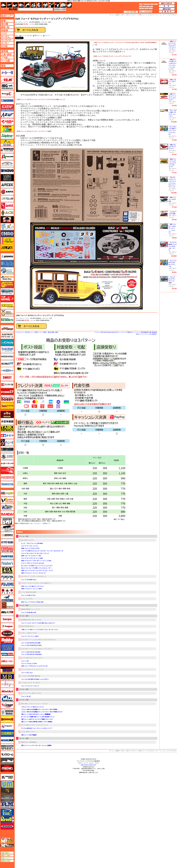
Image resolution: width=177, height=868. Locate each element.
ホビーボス (7, 654)
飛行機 (9, 5)
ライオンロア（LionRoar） (7, 791)
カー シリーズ (35, 609)
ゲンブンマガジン (7, 306)
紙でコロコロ (7, 264)
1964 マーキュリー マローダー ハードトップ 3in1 (36, 561)
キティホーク (7, 271)
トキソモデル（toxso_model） (7, 456)
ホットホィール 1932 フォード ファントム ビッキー (37, 566)
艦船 (15, 5)
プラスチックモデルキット (38, 576)
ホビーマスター (7, 661)
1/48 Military (33, 742)
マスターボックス (7, 677)
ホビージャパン (7, 640)
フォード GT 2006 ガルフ (29, 580)
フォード (47, 36)
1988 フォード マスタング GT (30, 548)
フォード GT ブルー (27, 673)
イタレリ (24, 633)
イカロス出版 (7, 150)
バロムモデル (7, 507)
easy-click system (31, 592)
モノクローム (7, 754)
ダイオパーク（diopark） (7, 414)
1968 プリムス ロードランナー (172, 147)
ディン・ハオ (7, 442)
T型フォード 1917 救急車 (29, 735)
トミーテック (7, 463)
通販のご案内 (7, 855)
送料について (7, 858)
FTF (7, 220)
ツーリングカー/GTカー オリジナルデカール (42, 640)
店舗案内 (167, 12)
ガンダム (39, 5)
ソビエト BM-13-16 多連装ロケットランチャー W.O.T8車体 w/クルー (42, 712)
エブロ (7, 234)
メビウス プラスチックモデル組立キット (40, 583)
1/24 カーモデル (36, 620)
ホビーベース (7, 647)
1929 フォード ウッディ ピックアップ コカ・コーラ (37, 571)
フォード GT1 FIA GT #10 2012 (31, 652)
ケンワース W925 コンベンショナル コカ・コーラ (173, 246)
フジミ (7, 584)
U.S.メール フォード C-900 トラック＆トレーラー (36, 568)
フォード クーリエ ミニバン (30, 546)
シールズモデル (7, 350)
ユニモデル (7, 777)
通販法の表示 (7, 861)
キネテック (7, 278)
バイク (27, 5)
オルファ (7, 248)
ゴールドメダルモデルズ (7, 313)
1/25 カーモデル (23, 22)
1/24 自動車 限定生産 (34, 676)
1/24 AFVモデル (29, 626)
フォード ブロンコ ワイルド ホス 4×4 (33, 563)
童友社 (7, 449)
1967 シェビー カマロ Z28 (172, 199)
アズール (7, 115)
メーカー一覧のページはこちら (7, 73)
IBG (7, 87)
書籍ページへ (7, 66)
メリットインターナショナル (7, 726)
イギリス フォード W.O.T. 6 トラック (32, 707)
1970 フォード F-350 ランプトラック (32, 586)
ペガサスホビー (7, 605)
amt (17, 318)
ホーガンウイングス (7, 626)
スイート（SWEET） (7, 378)
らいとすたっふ (7, 798)
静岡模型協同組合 (7, 357)
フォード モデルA (26, 36)
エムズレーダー (7, 840)
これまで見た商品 (131, 12)
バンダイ (7, 514)
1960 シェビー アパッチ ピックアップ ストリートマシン (172, 45)
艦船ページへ (7, 27)
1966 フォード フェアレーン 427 (31, 556)
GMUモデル (25, 742)
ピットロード (7, 542)
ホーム (111, 751)
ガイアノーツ (7, 257)
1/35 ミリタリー (31, 732)
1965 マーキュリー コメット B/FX (31, 589)
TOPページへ (7, 16)
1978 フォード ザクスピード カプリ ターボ (34, 666)
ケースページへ (7, 61)
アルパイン (7, 136)
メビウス (24, 583)
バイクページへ (7, 33)
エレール (7, 241)
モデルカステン (7, 747)
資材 (57, 5)
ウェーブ (7, 171)
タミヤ (23, 658)
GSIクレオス (7, 343)
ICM (22, 626)
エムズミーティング (7, 845)
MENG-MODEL (26, 609)
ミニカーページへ (7, 43)
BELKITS (7, 612)
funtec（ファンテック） (7, 556)
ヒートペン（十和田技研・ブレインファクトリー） (7, 528)
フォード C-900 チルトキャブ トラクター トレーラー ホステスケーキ (42, 551)
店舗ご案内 (7, 853)
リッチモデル (7, 812)
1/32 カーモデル (36, 693)
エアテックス (7, 185)
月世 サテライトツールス (7, 299)
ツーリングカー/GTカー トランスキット (41, 649)
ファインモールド (7, 549)
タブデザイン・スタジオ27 (7, 428)
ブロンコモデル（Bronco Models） (7, 598)
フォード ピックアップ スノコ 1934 (32, 558)
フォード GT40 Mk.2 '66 (29, 613)
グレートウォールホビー (7, 292)
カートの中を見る (146, 12)
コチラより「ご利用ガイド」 (43, 523)
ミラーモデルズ (7, 712)
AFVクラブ (7, 199)
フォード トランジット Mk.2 (30, 636)
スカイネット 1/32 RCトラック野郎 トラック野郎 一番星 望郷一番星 (37, 332)
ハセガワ (24, 676)
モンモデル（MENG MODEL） (7, 768)
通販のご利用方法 (167, 4)
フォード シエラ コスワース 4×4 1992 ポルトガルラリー (38, 623)
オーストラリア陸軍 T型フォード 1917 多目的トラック (38, 717)
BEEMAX (7, 535)
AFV (7, 21)
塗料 (45, 5)
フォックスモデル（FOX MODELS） (7, 570)
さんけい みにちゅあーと (7, 336)
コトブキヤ (7, 320)
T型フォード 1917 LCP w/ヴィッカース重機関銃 (36, 714)
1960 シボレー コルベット (172, 82)
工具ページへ (7, 54)
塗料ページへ (7, 51)
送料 (167, 6)
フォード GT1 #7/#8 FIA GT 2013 (31, 645)
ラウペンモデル (7, 805)
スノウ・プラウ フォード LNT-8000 (32, 543)
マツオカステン (7, 684)
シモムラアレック (7, 371)
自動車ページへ (7, 30)
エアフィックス (26, 693)
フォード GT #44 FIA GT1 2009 (31, 643)
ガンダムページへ (7, 37)
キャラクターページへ (7, 40)
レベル (23, 592)
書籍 (69, 5)
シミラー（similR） (7, 364)
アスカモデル (7, 122)
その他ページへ (7, 46)
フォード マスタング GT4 (29, 664)
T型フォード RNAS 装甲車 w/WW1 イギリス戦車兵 (37, 722)
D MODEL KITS (26, 620)
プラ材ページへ (7, 57)
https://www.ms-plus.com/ (88, 765)
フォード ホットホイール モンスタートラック (35, 553)
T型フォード (38, 36)
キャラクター (33, 5)
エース (7, 213)
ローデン (7, 826)
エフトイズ (7, 227)
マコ (7, 670)
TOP (9, 9)
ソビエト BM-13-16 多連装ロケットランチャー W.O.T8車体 (39, 709)
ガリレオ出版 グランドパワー (7, 285)
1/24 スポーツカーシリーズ (34, 658)
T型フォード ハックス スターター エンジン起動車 (36, 745)
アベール (7, 129)
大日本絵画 (7, 421)
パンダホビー (7, 521)
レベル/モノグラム (27, 683)
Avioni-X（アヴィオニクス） (7, 94)
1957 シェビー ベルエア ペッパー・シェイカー (172, 228)
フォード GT (25, 661)
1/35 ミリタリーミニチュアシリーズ (37, 725)
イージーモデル (7, 143)
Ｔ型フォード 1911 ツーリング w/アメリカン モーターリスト (40, 630)
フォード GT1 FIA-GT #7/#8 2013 (31, 654)
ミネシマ (7, 698)
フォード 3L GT (26, 696)
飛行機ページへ (7, 24)
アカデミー (7, 108)
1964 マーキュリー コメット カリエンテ (33, 573)
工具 (51, 5)
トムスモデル (7, 470)
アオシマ (7, 101)
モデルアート (7, 740)
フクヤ (7, 577)
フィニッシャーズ (7, 563)
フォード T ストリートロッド (30, 686)
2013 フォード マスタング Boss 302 (32, 602)
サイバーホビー (7, 329)
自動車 (117, 751)
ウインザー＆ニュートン (7, 164)
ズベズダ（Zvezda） (7, 406)
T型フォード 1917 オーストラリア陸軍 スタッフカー (37, 719)
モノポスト (7, 761)
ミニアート (7, 691)
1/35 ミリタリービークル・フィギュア (36, 704)
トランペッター (7, 484)
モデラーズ (7, 733)
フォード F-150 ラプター (29, 595)
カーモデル (29, 599)
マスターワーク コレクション (35, 669)
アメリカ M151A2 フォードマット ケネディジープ (36, 728)
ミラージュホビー (7, 705)
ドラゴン (7, 477)
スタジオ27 (25, 640)
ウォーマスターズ (7, 178)
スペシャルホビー (7, 399)
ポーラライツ (25, 576)
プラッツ (7, 591)
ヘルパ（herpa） (7, 619)
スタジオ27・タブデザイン (7, 392)
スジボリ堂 (7, 385)
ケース (63, 5)
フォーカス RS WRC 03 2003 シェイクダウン (35, 679)
